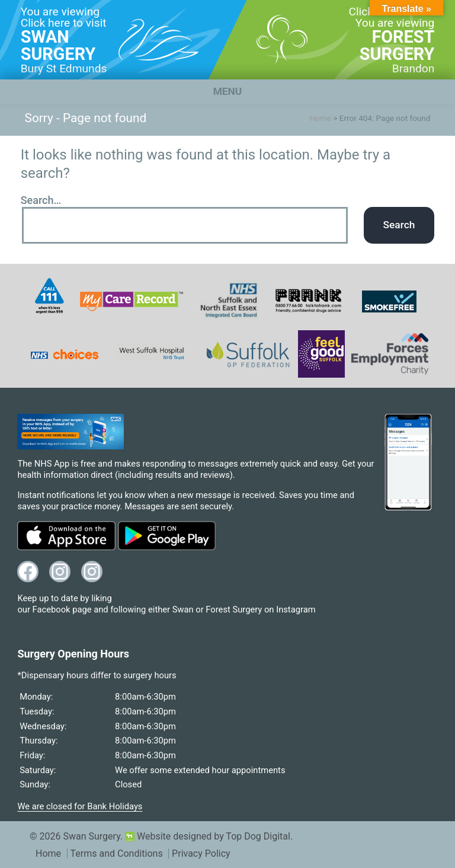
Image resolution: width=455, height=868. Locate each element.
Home (321, 118)
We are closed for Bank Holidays (80, 806)
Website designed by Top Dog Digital (208, 836)
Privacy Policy (201, 853)
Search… (41, 200)
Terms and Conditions (117, 853)
